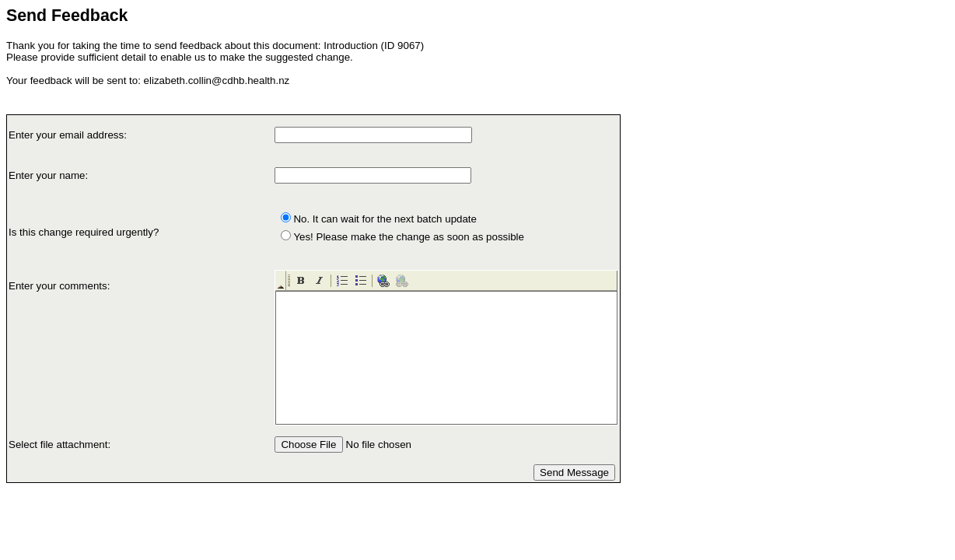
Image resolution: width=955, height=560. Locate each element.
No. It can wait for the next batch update (385, 219)
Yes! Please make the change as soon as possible (409, 237)
